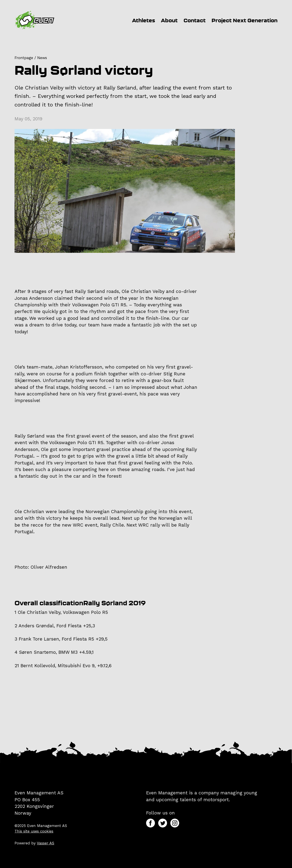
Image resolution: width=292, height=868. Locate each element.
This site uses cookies (34, 831)
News (42, 58)
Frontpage (24, 58)
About (169, 20)
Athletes (143, 20)
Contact (195, 20)
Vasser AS (46, 843)
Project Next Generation (245, 20)
